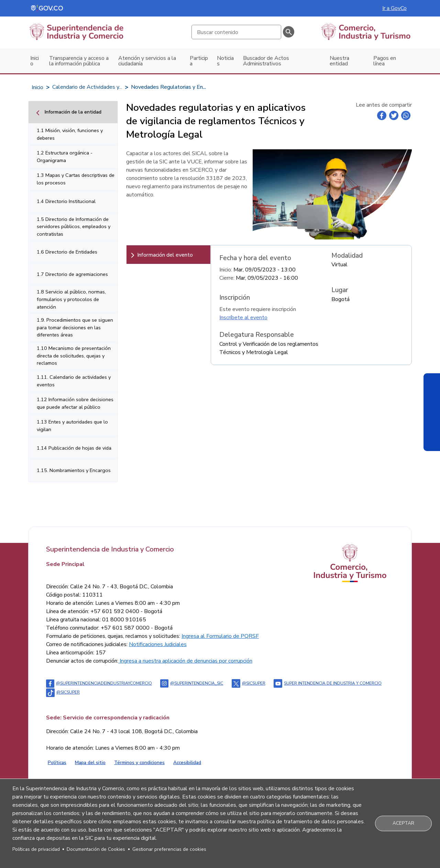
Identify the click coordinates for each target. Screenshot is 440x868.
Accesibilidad (187, 763)
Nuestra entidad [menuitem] (339, 61)
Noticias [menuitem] (225, 61)
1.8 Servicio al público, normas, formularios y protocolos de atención (71, 299)
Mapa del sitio (90, 763)
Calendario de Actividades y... (87, 87)
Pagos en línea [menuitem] (385, 61)
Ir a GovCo (394, 8)
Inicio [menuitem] (35, 61)
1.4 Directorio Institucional (66, 201)
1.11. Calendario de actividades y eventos (74, 381)
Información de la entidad (73, 112)
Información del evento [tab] (165, 255)
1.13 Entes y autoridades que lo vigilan (72, 426)
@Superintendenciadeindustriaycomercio (99, 683)
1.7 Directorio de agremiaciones (72, 274)
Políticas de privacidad (36, 849)
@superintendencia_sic (192, 683)
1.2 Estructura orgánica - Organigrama (65, 157)
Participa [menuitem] (199, 61)
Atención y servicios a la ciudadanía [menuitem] (147, 61)
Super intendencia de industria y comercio (328, 683)
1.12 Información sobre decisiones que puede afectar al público (75, 403)
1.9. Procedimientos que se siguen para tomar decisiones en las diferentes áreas (75, 327)
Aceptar (403, 823)
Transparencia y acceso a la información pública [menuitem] (79, 61)
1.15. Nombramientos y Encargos (74, 470)
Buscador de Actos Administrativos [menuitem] (266, 61)
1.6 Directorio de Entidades (67, 252)
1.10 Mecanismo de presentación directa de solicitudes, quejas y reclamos (74, 356)
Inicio (37, 87)
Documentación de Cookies (96, 849)
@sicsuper (249, 683)
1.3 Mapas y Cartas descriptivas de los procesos (76, 179)
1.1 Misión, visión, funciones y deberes (70, 134)
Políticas (57, 763)
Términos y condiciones (139, 763)
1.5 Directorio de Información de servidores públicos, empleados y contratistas (74, 227)
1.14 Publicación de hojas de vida (74, 448)
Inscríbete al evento (243, 318)
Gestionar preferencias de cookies (169, 849)
